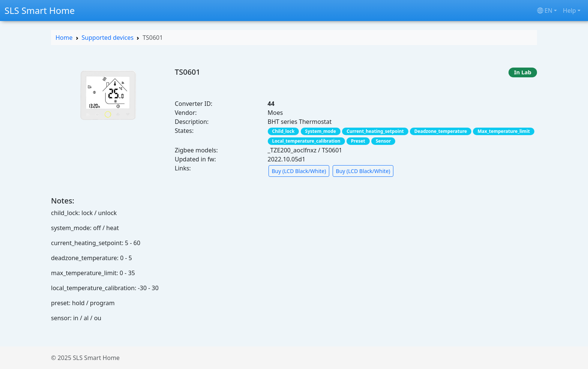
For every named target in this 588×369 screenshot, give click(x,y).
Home (64, 38)
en (545, 11)
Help (569, 11)
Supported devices (108, 38)
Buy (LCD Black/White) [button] (299, 171)
